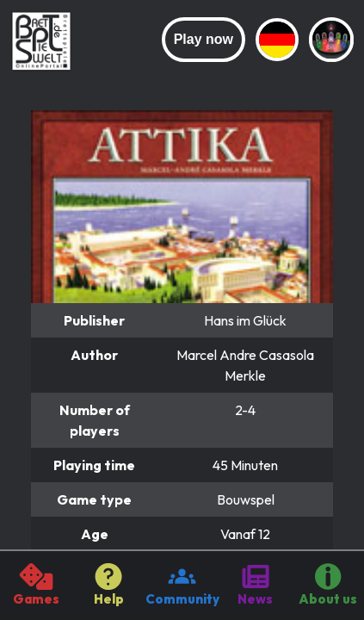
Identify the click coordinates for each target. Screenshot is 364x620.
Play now (204, 39)
